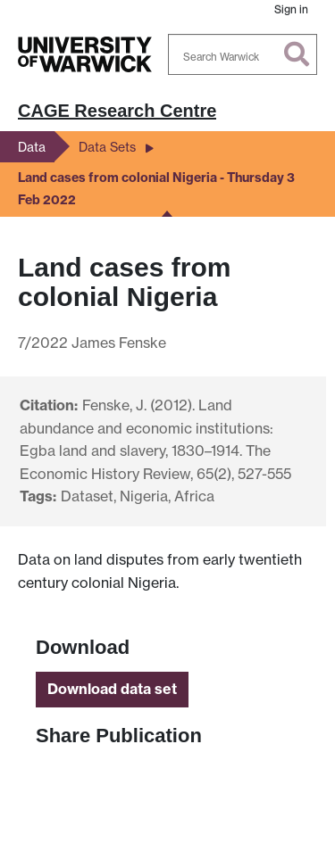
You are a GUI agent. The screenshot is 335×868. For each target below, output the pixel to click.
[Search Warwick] (243, 54)
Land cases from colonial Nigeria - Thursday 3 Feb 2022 (156, 189)
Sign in (291, 9)
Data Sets (107, 147)
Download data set (112, 689)
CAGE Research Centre (117, 111)
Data (32, 147)
